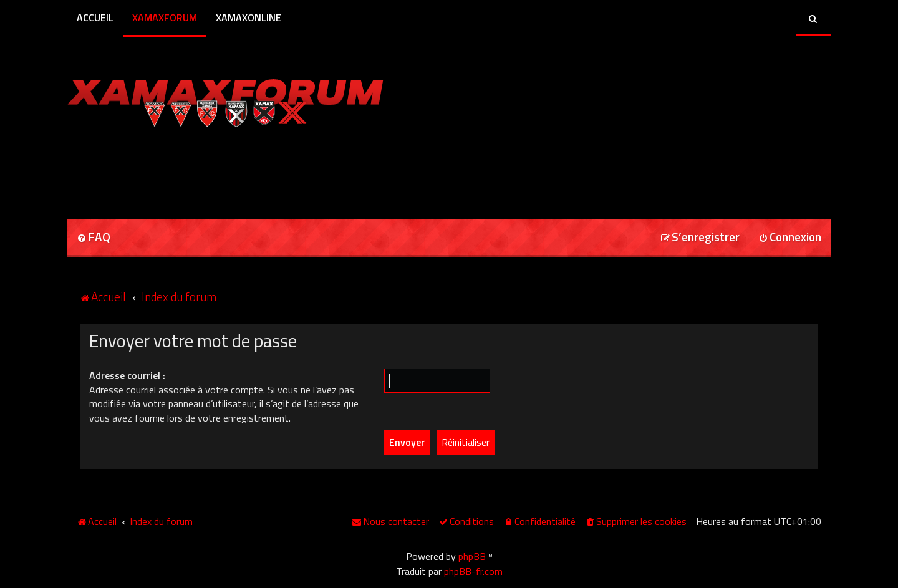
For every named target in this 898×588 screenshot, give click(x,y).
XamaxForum (165, 17)
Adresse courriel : (127, 375)
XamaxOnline (249, 17)
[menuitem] (94, 238)
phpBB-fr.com (473, 571)
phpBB (472, 556)
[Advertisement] (213, 169)
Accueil (95, 17)
